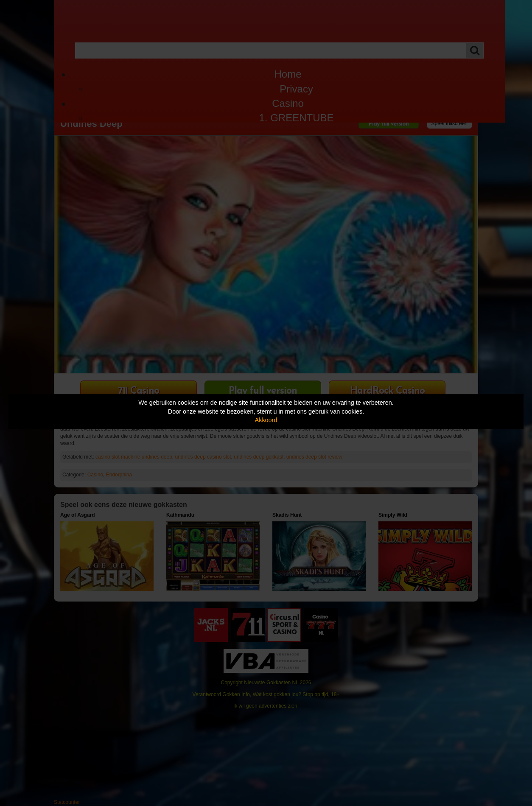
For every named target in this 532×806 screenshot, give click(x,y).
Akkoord (266, 420)
